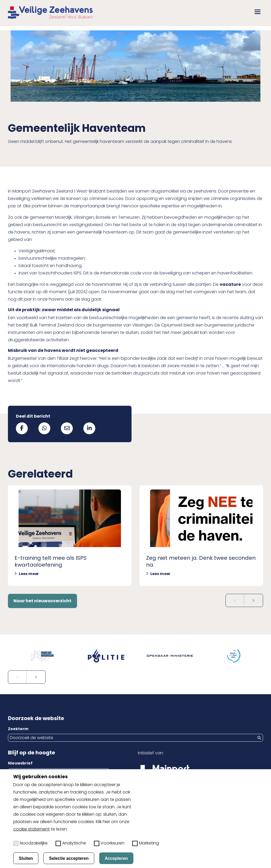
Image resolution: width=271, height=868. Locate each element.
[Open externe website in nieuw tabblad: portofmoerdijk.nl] (40, 656)
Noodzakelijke (30, 843)
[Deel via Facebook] (22, 428)
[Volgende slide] (254, 600)
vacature (230, 285)
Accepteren (116, 858)
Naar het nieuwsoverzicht (42, 601)
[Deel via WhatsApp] (44, 428)
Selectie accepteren (69, 858)
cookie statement (31, 829)
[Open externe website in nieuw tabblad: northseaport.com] (231, 656)
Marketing (146, 843)
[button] (258, 12)
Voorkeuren (109, 843)
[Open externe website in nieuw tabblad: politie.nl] (104, 656)
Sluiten (26, 858)
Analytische (71, 843)
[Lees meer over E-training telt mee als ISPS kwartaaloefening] (70, 536)
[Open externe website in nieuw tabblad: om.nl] (167, 656)
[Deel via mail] (67, 428)
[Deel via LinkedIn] (89, 428)
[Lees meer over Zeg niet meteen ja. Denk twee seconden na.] (201, 536)
